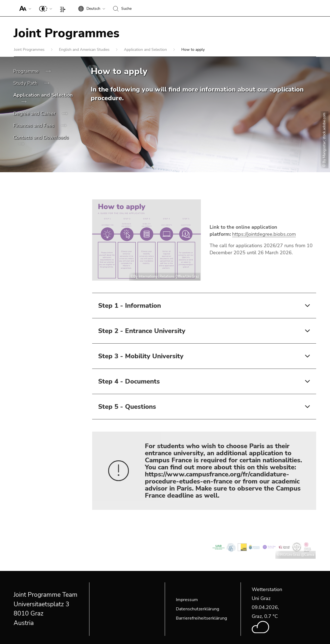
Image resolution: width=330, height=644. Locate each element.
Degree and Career (35, 114)
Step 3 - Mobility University (141, 356)
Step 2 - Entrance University (142, 331)
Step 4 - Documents (129, 381)
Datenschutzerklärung (197, 609)
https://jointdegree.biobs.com (264, 234)
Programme (27, 71)
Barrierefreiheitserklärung (201, 618)
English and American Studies (85, 50)
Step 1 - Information (130, 306)
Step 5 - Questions (127, 407)
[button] (24, 8)
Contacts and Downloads (41, 137)
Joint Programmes (30, 50)
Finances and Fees (35, 125)
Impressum (187, 600)
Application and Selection (146, 50)
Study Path (26, 83)
